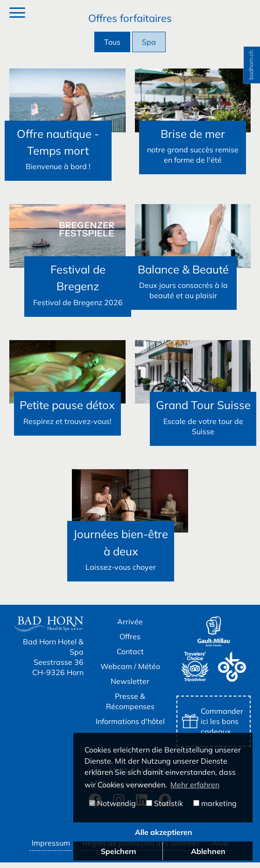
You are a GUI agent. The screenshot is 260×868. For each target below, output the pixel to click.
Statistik (165, 803)
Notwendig (112, 803)
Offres (130, 642)
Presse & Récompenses (130, 707)
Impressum (51, 848)
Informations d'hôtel (130, 727)
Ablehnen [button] (208, 851)
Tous (112, 42)
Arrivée (130, 627)
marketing (215, 803)
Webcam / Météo (130, 672)
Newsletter (130, 687)
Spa (149, 42)
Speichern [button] (119, 851)
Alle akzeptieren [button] (164, 832)
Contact (130, 657)
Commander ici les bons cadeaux (213, 727)
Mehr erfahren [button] (195, 785)
